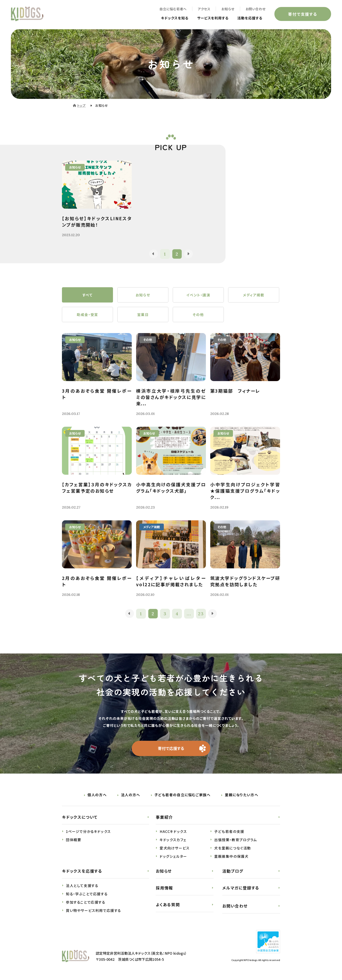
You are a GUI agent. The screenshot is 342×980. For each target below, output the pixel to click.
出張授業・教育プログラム (236, 840)
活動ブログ (233, 871)
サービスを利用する (213, 18)
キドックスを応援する (82, 871)
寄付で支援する (303, 14)
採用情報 (164, 888)
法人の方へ (131, 795)
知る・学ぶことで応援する (87, 894)
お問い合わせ (256, 9)
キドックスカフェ (173, 840)
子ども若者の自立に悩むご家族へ (182, 795)
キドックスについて (80, 817)
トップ (81, 105)
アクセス (204, 9)
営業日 (143, 315)
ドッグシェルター (173, 856)
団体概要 (74, 840)
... (189, 614)
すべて (88, 295)
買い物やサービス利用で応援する (93, 911)
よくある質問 (168, 904)
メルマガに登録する (241, 888)
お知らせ (228, 9)
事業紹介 (164, 817)
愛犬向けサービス (175, 848)
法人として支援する (82, 886)
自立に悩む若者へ (173, 9)
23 (201, 614)
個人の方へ (97, 795)
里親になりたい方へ (242, 795)
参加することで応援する (86, 902)
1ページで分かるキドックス (88, 832)
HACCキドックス (173, 832)
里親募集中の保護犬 (231, 856)
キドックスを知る (175, 18)
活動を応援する (250, 18)
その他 (198, 315)
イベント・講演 (198, 295)
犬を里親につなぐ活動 (233, 848)
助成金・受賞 (87, 315)
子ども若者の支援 (229, 832)
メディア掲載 (254, 295)
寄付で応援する (171, 748)
